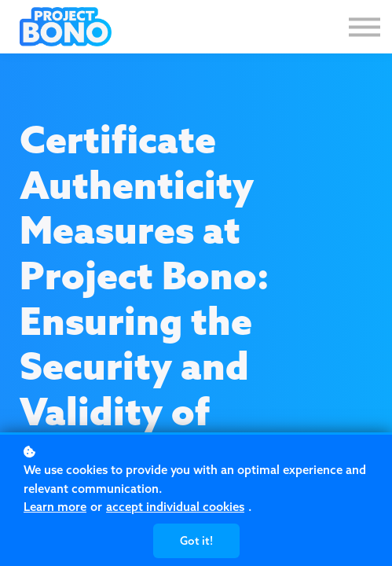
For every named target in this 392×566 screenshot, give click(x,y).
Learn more (55, 507)
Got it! (196, 541)
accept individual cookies (175, 507)
